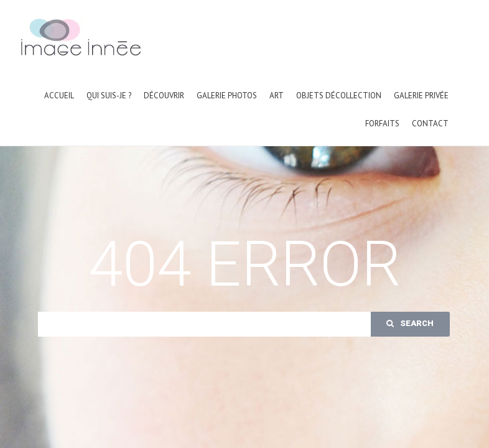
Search (410, 323)
